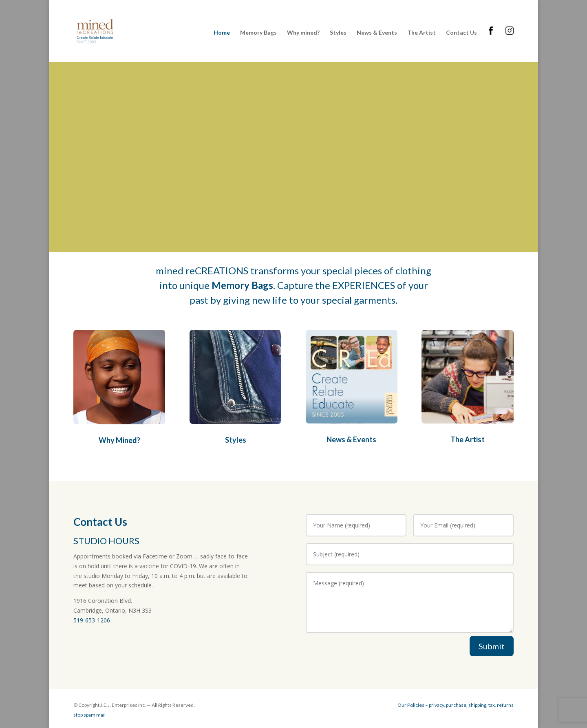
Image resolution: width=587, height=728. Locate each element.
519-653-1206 (92, 620)
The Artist (421, 33)
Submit (492, 646)
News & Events (377, 33)
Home (222, 33)
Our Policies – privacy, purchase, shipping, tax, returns (456, 705)
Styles (338, 33)
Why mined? (303, 33)
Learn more (137, 175)
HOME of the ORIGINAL (178, 134)
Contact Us (461, 33)
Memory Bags (258, 33)
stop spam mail (89, 715)
